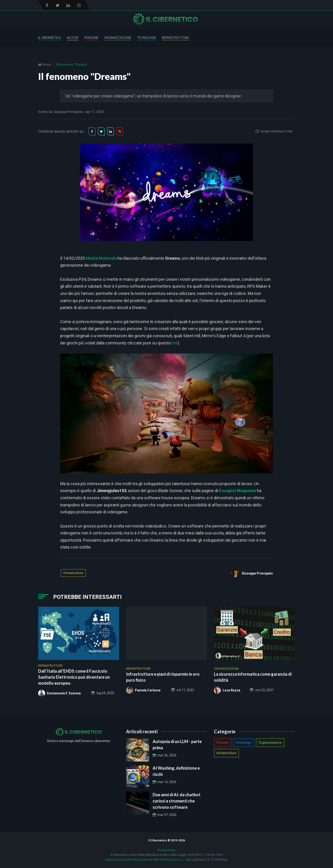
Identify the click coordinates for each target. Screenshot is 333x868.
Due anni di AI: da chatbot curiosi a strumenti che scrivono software (177, 801)
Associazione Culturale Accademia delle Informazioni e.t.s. (144, 860)
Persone (91, 38)
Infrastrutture (176, 38)
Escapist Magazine (237, 491)
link (175, 343)
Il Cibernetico (50, 38)
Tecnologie (147, 38)
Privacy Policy (167, 850)
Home (46, 65)
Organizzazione (118, 38)
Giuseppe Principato (68, 112)
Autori (73, 38)
